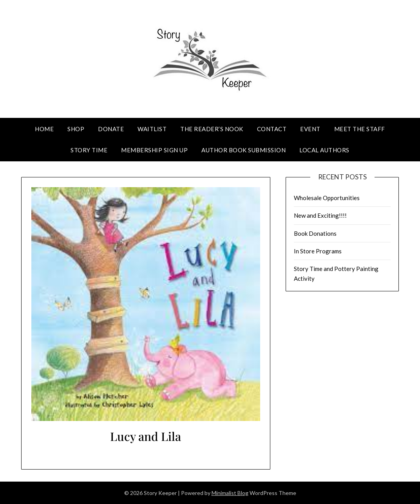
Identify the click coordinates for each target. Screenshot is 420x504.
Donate (111, 129)
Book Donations (315, 233)
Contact (272, 129)
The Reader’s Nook (212, 129)
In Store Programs (318, 251)
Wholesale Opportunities (327, 198)
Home (44, 129)
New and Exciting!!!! (320, 215)
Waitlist (152, 129)
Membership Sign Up (154, 150)
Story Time (89, 150)
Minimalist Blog (230, 493)
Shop (76, 129)
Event (310, 129)
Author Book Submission (243, 150)
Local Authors (324, 150)
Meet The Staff (360, 129)
